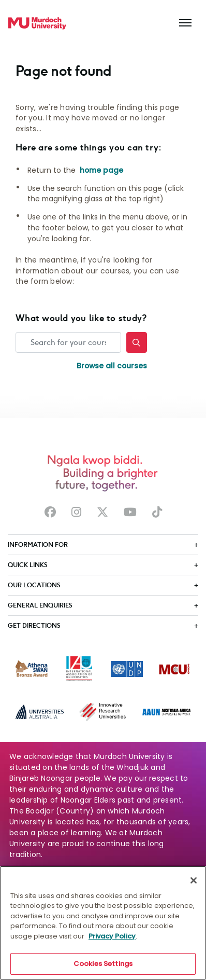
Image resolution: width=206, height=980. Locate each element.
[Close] (194, 882)
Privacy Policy (112, 938)
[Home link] (37, 23)
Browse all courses (112, 366)
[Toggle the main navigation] (185, 23)
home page (101, 170)
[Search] (137, 342)
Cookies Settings (103, 966)
